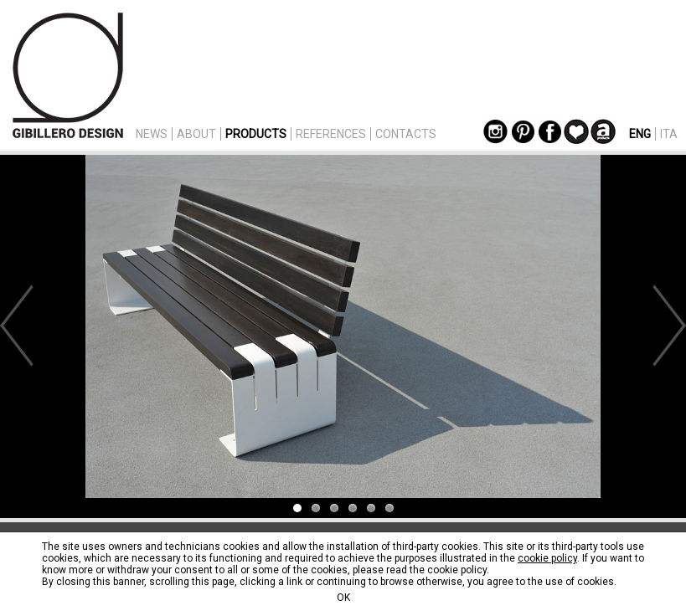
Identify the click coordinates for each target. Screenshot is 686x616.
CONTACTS (406, 134)
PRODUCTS (256, 134)
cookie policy (547, 558)
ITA (669, 134)
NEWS (152, 134)
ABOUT (196, 134)
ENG (640, 134)
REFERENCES (331, 134)
